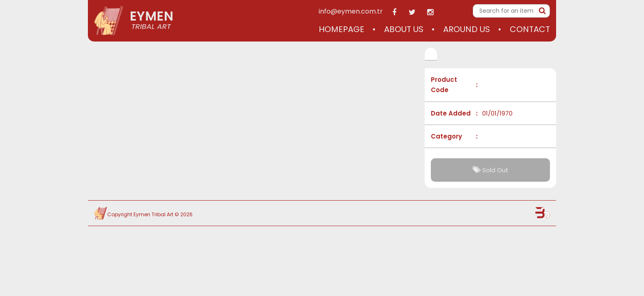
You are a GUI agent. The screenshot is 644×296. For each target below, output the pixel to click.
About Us (404, 29)
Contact (530, 29)
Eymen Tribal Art (153, 214)
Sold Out (491, 170)
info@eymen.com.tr (351, 11)
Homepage (342, 29)
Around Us (467, 29)
